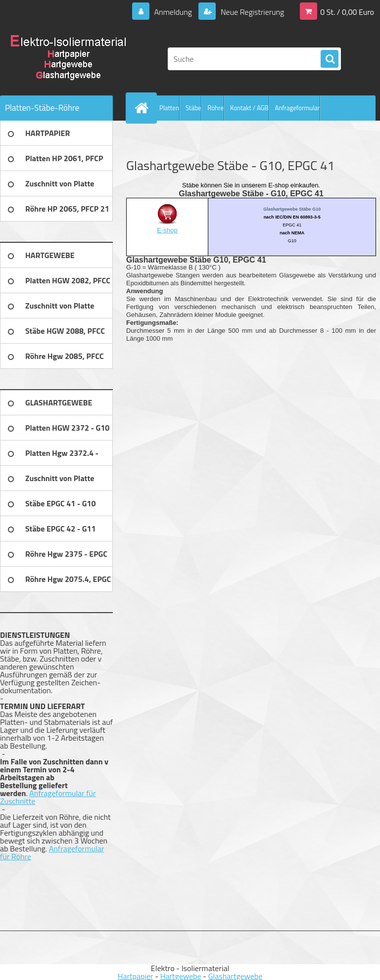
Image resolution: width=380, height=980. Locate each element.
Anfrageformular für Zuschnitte (48, 797)
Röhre (215, 108)
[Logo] (68, 59)
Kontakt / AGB (249, 108)
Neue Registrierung (251, 12)
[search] (330, 59)
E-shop (167, 230)
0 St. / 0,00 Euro (347, 12)
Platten (169, 108)
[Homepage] (143, 108)
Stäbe (193, 108)
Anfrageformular (298, 108)
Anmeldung (173, 12)
